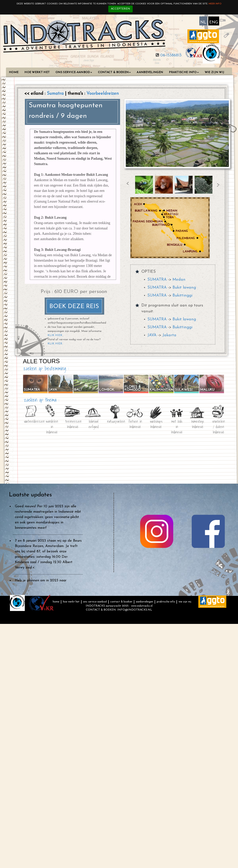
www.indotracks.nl (142, 606)
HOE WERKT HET (37, 72)
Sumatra (56, 94)
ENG (214, 22)
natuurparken (114, 421)
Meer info (215, 4)
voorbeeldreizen (31, 421)
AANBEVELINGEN (150, 72)
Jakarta (169, 335)
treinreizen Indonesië (73, 423)
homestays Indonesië (198, 423)
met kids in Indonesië (177, 423)
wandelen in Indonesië (52, 423)
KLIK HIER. (55, 344)
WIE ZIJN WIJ (214, 72)
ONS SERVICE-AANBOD (74, 72)
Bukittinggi (182, 296)
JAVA (152, 335)
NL (203, 22)
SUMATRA (157, 280)
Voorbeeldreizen (103, 94)
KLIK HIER (55, 335)
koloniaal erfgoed (94, 423)
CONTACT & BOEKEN (114, 72)
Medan (179, 280)
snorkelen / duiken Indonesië (219, 423)
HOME (14, 72)
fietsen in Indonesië (135, 423)
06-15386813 (170, 55)
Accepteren (120, 9)
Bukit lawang (184, 288)
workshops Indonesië (156, 423)
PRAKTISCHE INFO (184, 72)
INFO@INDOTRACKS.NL (135, 610)
